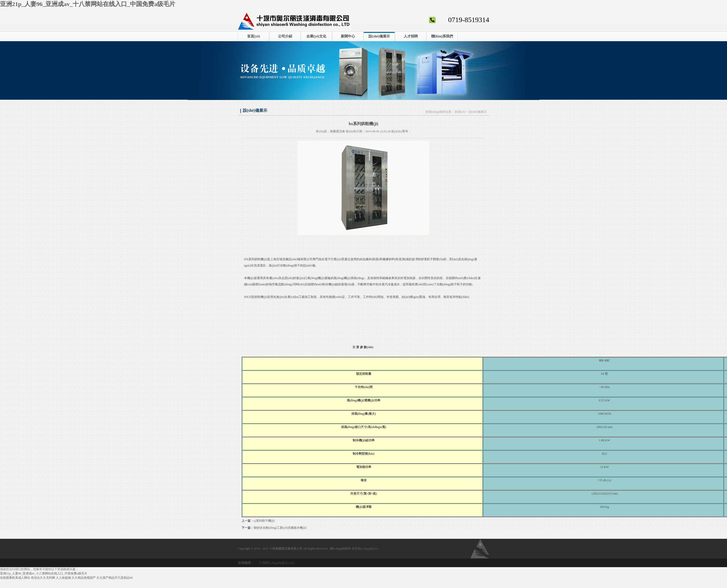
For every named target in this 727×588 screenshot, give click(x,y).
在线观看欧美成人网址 (15, 578)
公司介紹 (285, 36)
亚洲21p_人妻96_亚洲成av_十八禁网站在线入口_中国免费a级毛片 (88, 4)
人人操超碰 (63, 578)
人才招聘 (411, 36)
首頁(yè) (254, 36)
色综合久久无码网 (43, 578)
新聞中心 (348, 36)
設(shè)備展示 (379, 36)
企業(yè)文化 (316, 36)
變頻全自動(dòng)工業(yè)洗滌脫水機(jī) (280, 528)
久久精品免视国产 (84, 578)
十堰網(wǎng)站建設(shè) (277, 563)
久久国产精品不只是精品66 (115, 578)
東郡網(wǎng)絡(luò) (365, 549)
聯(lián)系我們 (442, 36)
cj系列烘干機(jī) (264, 521)
